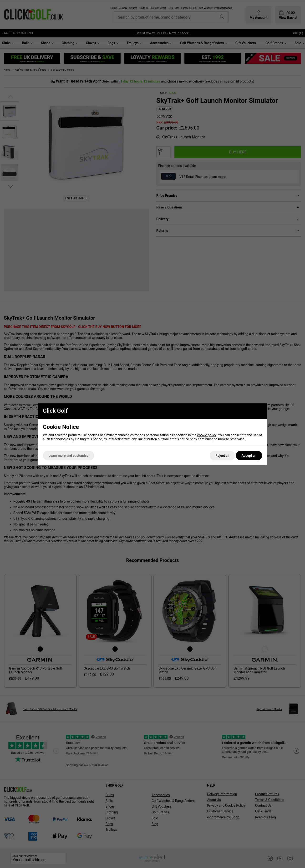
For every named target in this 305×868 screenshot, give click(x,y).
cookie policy (207, 435)
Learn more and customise (69, 456)
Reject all (222, 456)
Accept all (249, 456)
